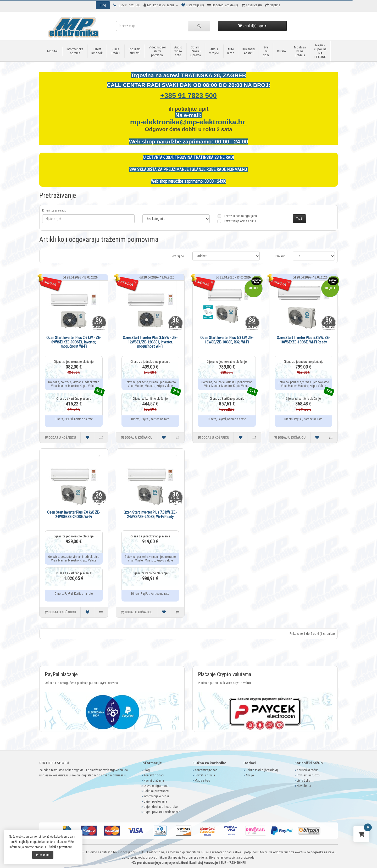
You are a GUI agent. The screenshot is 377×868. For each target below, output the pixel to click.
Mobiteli (53, 51)
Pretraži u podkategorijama (238, 219)
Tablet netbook (97, 51)
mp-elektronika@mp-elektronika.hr (189, 122)
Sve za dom (266, 51)
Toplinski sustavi (134, 51)
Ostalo (281, 51)
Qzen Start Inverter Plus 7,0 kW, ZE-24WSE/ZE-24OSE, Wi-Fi (74, 514)
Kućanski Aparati (249, 51)
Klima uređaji (115, 51)
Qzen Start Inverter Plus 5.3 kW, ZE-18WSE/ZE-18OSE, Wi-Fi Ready (303, 340)
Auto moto (231, 51)
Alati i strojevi (214, 51)
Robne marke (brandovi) (262, 770)
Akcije (250, 775)
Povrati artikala (205, 775)
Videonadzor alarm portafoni (157, 51)
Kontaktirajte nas (206, 770)
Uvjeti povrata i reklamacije (162, 812)
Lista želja (303, 780)
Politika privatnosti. (61, 847)
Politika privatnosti (156, 791)
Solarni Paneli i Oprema (196, 51)
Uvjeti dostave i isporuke (160, 807)
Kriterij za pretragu (54, 210)
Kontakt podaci (154, 775)
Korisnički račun (307, 770)
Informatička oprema (75, 51)
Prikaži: (280, 256)
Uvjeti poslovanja (155, 801)
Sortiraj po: (178, 256)
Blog (147, 770)
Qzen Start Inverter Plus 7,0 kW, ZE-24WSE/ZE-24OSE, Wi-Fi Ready (150, 514)
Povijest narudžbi (309, 775)
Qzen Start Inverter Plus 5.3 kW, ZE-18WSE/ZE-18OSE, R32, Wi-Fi (227, 340)
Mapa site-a (202, 780)
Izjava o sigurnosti (156, 786)
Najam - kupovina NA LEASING (320, 51)
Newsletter (304, 786)
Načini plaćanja (154, 780)
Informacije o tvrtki (156, 796)
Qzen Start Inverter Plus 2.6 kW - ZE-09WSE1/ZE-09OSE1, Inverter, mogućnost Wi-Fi (74, 342)
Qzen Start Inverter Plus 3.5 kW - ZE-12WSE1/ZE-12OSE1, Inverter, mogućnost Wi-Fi (150, 342)
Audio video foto (178, 51)
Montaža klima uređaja (300, 51)
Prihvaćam (43, 855)
